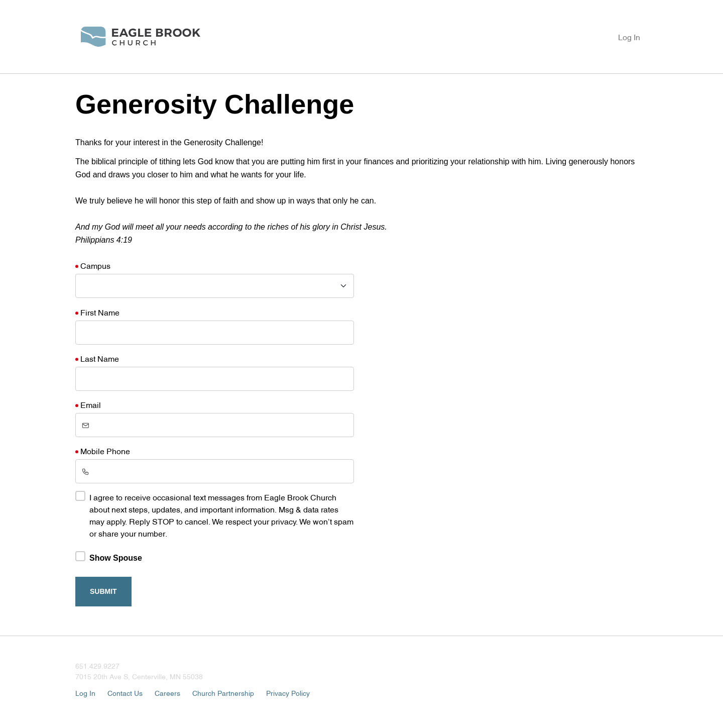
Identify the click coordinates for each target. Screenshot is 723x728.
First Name (100, 312)
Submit (103, 591)
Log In (629, 37)
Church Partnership (223, 693)
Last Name (100, 358)
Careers (167, 693)
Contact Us (125, 693)
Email (91, 404)
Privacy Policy (288, 693)
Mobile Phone (105, 451)
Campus (95, 265)
